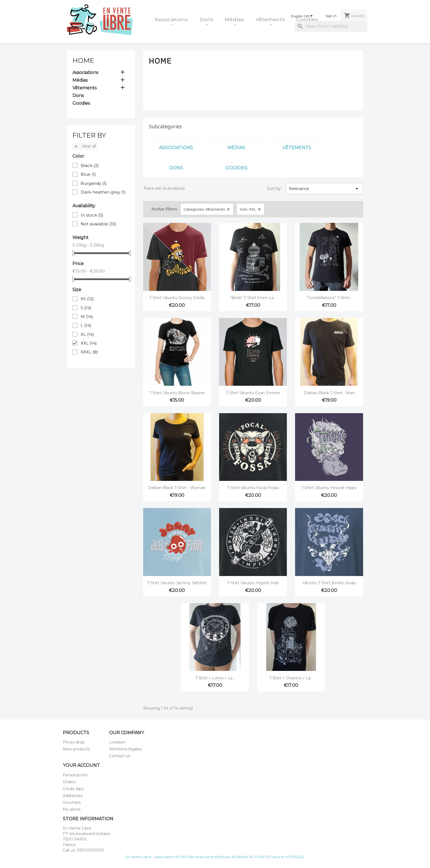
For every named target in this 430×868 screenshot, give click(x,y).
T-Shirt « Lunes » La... (215, 678)
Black (90, 165)
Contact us (120, 756)
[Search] (331, 26)
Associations (172, 19)
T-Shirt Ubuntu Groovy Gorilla (177, 298)
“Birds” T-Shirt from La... (253, 298)
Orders (69, 782)
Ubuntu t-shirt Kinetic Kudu (329, 583)
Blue (88, 174)
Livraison (117, 742)
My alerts (72, 809)
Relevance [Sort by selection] (324, 189)
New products (76, 749)
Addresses (73, 796)
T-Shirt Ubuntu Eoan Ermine (253, 393)
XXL (89, 343)
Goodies (308, 19)
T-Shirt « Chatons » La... (291, 678)
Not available (98, 224)
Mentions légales (125, 749)
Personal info (75, 775)
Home (83, 60)
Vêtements (271, 19)
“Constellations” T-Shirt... (329, 298)
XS (87, 299)
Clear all (85, 146)
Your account (81, 765)
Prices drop (74, 742)
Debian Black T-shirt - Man (329, 393)
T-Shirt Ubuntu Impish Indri (253, 583)
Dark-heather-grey (103, 192)
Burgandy (94, 183)
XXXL (89, 352)
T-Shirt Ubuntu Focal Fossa (253, 488)
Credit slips (73, 789)
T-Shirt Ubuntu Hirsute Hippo (329, 488)
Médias (235, 19)
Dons (207, 19)
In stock (92, 215)
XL (87, 334)
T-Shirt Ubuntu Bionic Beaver (177, 393)
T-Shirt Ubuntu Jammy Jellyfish (177, 583)
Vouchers (72, 802)
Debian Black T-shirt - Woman (177, 488)
